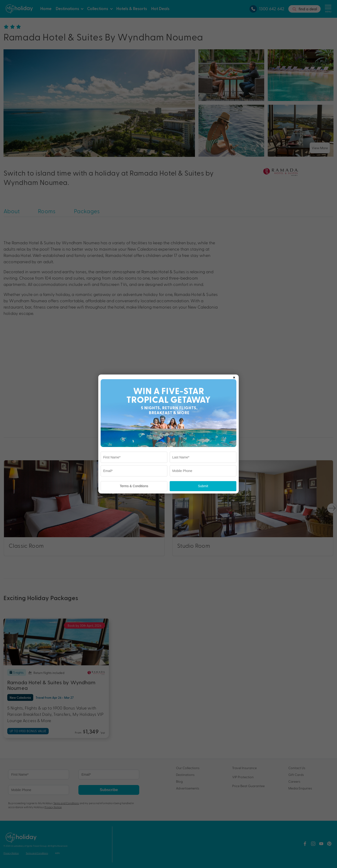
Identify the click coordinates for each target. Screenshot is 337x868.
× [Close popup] (234, 377)
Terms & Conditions (134, 486)
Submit (203, 486)
